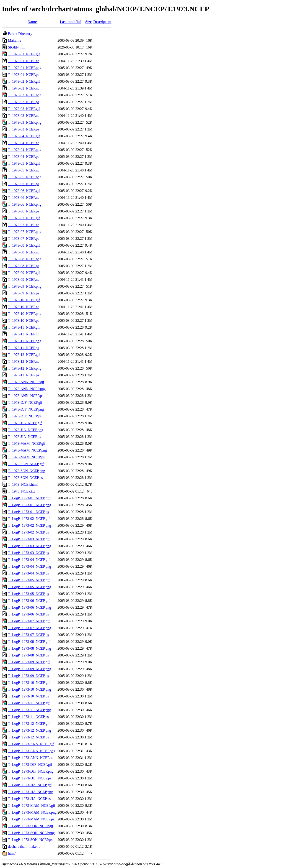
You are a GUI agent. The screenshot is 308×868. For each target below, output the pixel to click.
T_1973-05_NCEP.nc (24, 170)
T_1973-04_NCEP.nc (24, 143)
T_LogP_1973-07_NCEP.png (30, 628)
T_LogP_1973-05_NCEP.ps (28, 594)
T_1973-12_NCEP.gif (24, 355)
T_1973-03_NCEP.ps (23, 129)
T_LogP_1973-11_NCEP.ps (28, 717)
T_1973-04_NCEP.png (25, 150)
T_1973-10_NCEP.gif (24, 300)
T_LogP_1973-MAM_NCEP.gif (32, 805)
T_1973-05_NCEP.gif (24, 163)
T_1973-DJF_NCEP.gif (25, 402)
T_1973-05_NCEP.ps (23, 184)
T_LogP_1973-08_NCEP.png (30, 648)
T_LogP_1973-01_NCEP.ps (28, 512)
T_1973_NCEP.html (23, 484)
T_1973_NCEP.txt (21, 491)
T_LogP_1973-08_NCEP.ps (28, 655)
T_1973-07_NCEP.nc (24, 225)
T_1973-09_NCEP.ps (23, 293)
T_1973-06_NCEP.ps (23, 211)
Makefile (15, 40)
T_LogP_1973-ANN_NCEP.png (32, 751)
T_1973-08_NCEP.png (25, 259)
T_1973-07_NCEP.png (25, 232)
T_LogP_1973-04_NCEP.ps (28, 573)
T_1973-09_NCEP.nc (24, 280)
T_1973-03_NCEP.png (25, 122)
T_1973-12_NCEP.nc (24, 361)
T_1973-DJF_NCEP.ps (25, 416)
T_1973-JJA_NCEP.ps (24, 437)
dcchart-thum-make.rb (24, 846)
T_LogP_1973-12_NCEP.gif (29, 724)
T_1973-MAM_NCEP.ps (26, 457)
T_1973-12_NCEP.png (25, 368)
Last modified (71, 22)
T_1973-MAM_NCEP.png (27, 450)
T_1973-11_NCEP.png (25, 341)
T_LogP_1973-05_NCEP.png (30, 587)
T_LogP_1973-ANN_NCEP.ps (31, 758)
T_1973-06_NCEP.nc (24, 198)
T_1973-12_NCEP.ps (23, 375)
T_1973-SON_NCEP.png (26, 471)
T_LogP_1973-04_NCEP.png (30, 566)
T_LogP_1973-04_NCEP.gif (29, 560)
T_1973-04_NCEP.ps (23, 157)
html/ (12, 853)
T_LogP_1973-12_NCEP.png (30, 730)
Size (88, 22)
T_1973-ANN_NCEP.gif (26, 382)
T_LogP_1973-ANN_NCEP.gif (31, 744)
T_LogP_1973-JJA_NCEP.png (30, 792)
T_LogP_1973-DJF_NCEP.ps (30, 778)
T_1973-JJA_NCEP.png (26, 430)
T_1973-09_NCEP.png (25, 286)
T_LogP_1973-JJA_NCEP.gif (30, 785)
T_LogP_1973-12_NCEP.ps (28, 737)
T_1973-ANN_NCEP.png (27, 389)
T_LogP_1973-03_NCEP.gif (29, 539)
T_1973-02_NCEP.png (25, 95)
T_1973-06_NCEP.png (25, 204)
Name (32, 22)
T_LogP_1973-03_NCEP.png (30, 546)
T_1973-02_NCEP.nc (24, 88)
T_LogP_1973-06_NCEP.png (30, 607)
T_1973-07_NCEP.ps (23, 239)
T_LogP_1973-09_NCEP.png (30, 669)
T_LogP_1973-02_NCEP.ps (28, 532)
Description (102, 22)
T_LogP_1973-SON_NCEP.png (31, 833)
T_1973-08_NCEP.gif (24, 245)
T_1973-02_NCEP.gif (24, 81)
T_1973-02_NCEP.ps (23, 102)
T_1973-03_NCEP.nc (24, 116)
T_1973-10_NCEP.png (25, 314)
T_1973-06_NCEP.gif (24, 191)
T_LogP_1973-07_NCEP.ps (28, 635)
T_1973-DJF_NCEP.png (26, 409)
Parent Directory (20, 34)
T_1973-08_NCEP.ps (23, 266)
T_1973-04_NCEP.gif (24, 136)
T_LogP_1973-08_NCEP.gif (29, 642)
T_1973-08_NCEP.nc (24, 252)
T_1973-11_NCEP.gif (24, 327)
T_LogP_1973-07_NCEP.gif (29, 621)
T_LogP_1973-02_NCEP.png (30, 525)
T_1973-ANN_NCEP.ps (26, 396)
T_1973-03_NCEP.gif (24, 109)
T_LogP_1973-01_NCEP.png (30, 505)
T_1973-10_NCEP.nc (24, 307)
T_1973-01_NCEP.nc (24, 61)
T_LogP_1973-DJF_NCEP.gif (30, 765)
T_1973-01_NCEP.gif (24, 54)
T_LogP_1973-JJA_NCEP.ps (29, 799)
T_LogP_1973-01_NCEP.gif (29, 498)
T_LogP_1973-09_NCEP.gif (29, 662)
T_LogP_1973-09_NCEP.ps (28, 676)
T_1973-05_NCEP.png (25, 177)
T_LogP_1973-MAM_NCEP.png (32, 812)
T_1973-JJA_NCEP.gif (25, 423)
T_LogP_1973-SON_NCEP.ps (30, 840)
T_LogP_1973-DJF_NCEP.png (31, 771)
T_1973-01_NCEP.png (25, 68)
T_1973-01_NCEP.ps (23, 75)
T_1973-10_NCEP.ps (23, 320)
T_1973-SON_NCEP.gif (26, 464)
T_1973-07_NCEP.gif (24, 218)
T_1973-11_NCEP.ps (23, 348)
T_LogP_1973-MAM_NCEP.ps (31, 819)
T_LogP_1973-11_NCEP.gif (29, 703)
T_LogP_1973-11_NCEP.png (29, 710)
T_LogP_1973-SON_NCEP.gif (31, 826)
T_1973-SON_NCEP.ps (25, 478)
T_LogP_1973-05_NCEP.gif (29, 580)
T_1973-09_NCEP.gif (24, 273)
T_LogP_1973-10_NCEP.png (30, 689)
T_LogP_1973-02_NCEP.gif (29, 519)
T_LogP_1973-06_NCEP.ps (28, 614)
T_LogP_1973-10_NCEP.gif (29, 683)
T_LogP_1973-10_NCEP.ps (28, 696)
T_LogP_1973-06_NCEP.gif (29, 601)
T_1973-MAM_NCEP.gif (27, 443)
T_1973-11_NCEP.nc (24, 334)
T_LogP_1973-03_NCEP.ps (28, 553)
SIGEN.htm (17, 47)
